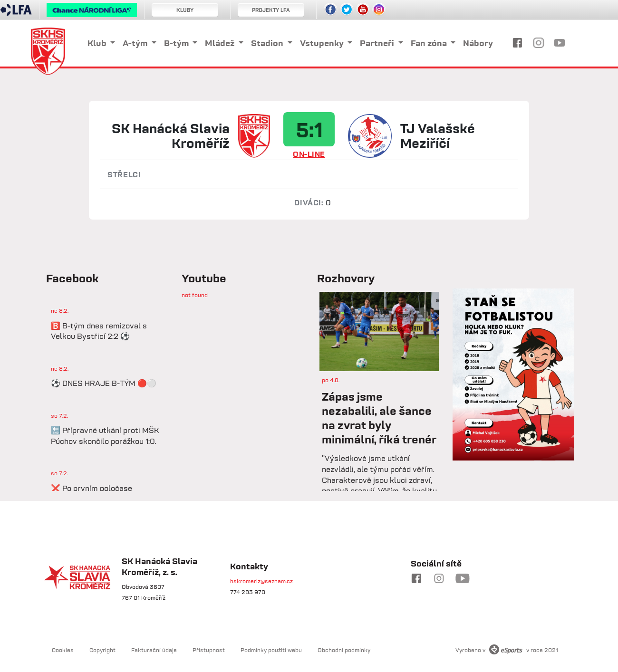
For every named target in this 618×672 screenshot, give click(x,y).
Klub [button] (98, 43)
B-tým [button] (177, 43)
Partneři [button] (378, 43)
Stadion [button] (268, 43)
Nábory (478, 43)
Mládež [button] (221, 43)
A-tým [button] (136, 43)
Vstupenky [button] (323, 43)
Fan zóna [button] (430, 43)
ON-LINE (309, 154)
